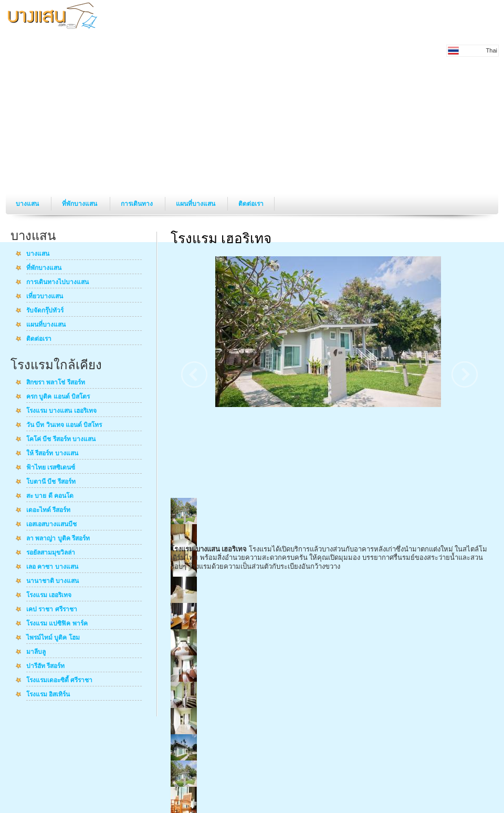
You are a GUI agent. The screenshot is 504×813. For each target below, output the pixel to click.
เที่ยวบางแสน (45, 297)
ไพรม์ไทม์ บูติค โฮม (53, 638)
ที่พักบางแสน (80, 204)
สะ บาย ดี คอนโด (50, 496)
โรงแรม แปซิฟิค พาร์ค (57, 624)
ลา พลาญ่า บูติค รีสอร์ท (58, 539)
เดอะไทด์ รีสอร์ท (48, 510)
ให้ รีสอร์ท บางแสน (52, 454)
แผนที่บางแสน (196, 204)
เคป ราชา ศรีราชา (52, 610)
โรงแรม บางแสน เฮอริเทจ (61, 411)
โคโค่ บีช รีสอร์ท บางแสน (61, 440)
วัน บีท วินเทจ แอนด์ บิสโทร (64, 425)
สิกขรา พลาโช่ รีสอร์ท (56, 383)
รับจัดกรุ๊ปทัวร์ (45, 311)
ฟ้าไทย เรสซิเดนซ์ (51, 468)
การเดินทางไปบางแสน (57, 283)
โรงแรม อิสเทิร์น (48, 695)
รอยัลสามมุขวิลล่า (51, 553)
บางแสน (28, 204)
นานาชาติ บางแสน (52, 581)
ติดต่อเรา (251, 204)
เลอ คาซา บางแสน (52, 567)
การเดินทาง (138, 204)
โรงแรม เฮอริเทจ (49, 596)
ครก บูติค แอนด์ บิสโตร (58, 397)
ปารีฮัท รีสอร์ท (45, 666)
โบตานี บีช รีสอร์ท (51, 482)
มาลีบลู (36, 652)
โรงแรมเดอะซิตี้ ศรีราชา (59, 681)
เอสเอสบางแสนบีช (51, 525)
